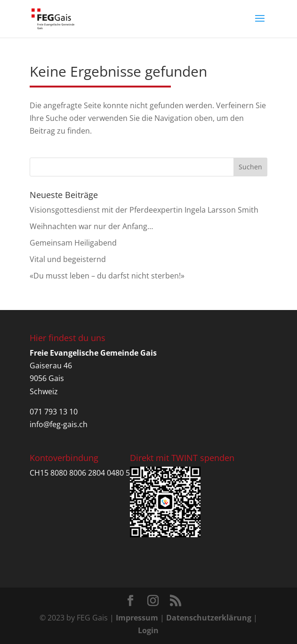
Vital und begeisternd (68, 259)
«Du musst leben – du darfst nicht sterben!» (107, 276)
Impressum (137, 618)
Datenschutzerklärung (209, 618)
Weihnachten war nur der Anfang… (91, 226)
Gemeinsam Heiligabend (73, 243)
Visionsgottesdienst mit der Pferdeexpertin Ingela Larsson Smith (144, 210)
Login (148, 630)
